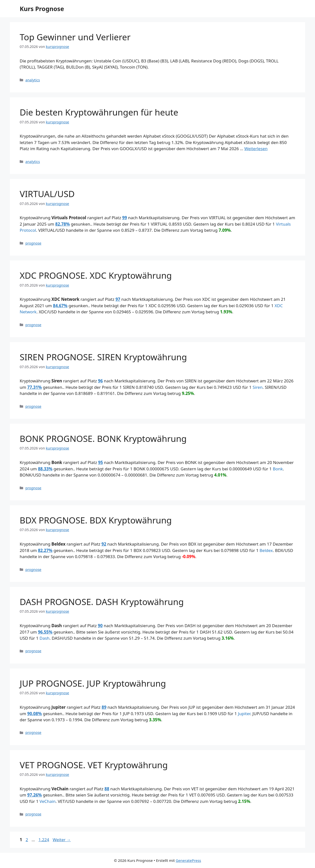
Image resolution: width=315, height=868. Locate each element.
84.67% (60, 306)
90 (100, 626)
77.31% (35, 387)
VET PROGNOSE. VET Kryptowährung (94, 765)
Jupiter (244, 714)
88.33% (45, 469)
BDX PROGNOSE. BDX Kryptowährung (96, 520)
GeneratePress (188, 860)
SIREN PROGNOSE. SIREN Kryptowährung (103, 357)
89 (104, 707)
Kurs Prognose (42, 9)
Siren (258, 387)
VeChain (48, 801)
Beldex (266, 550)
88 (107, 789)
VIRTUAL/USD (47, 194)
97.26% (35, 795)
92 (104, 544)
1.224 (44, 840)
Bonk (278, 469)
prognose (33, 243)
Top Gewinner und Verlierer (75, 37)
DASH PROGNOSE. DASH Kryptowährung (102, 602)
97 (118, 299)
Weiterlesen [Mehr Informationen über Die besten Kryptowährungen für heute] (256, 149)
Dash (45, 638)
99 (125, 218)
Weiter (62, 840)
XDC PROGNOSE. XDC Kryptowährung (96, 275)
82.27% (45, 550)
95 (101, 462)
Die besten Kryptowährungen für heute (99, 112)
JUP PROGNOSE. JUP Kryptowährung (93, 683)
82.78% (62, 224)
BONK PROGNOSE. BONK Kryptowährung (103, 439)
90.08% (35, 714)
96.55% (45, 632)
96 (100, 381)
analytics (33, 80)
